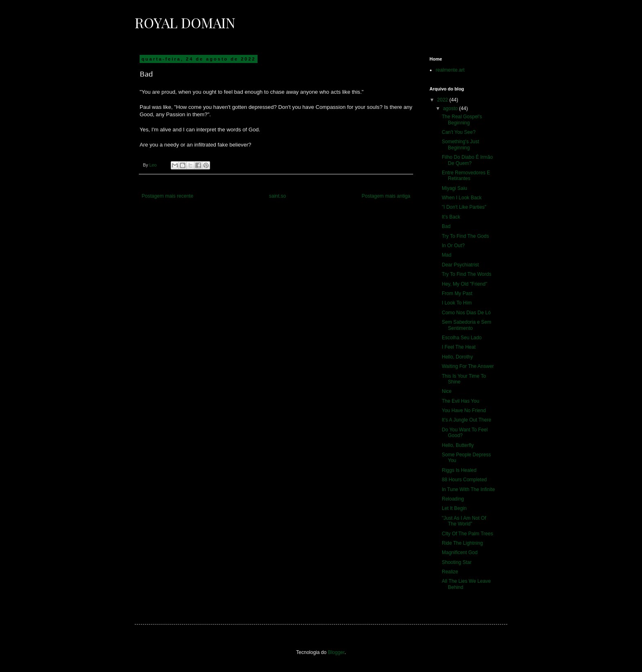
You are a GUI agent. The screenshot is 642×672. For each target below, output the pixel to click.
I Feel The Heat (459, 347)
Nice (447, 391)
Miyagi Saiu (454, 188)
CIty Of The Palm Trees (467, 534)
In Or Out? (453, 246)
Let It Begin (454, 508)
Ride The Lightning (462, 543)
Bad (446, 226)
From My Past (457, 293)
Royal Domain (185, 23)
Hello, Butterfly (458, 445)
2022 (443, 100)
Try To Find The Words (467, 274)
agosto (451, 108)
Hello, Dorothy (457, 357)
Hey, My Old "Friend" (465, 284)
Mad (446, 255)
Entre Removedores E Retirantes (466, 176)
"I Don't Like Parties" (464, 207)
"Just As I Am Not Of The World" (464, 521)
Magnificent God (460, 552)
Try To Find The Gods (465, 236)
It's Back (451, 217)
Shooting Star (457, 562)
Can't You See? (459, 132)
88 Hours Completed (464, 480)
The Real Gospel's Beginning (462, 120)
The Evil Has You (460, 401)
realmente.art (450, 70)
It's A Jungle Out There (467, 420)
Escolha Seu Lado (462, 338)
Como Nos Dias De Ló (466, 313)
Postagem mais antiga (386, 196)
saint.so (277, 196)
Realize (450, 572)
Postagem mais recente (167, 196)
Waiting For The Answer (468, 366)
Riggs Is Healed (459, 470)
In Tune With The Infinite (468, 489)
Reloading (453, 499)
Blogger (336, 652)
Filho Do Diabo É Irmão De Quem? (467, 160)
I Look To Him (457, 303)
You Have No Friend (464, 410)
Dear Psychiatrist (460, 265)
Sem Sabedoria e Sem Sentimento (467, 325)
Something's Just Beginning (460, 144)
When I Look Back (462, 198)
